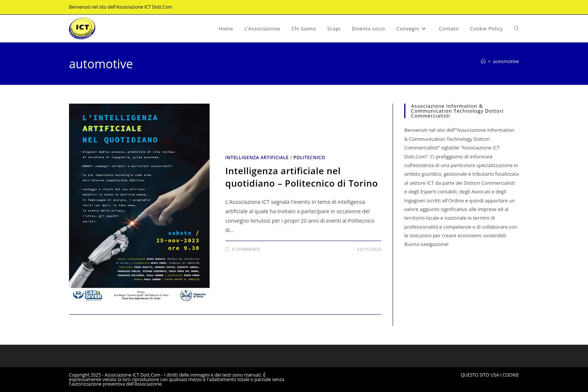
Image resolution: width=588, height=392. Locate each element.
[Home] (483, 61)
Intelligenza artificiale (257, 158)
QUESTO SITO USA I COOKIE (490, 375)
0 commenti (246, 249)
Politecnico (309, 158)
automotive (506, 61)
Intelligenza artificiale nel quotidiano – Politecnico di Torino (302, 177)
